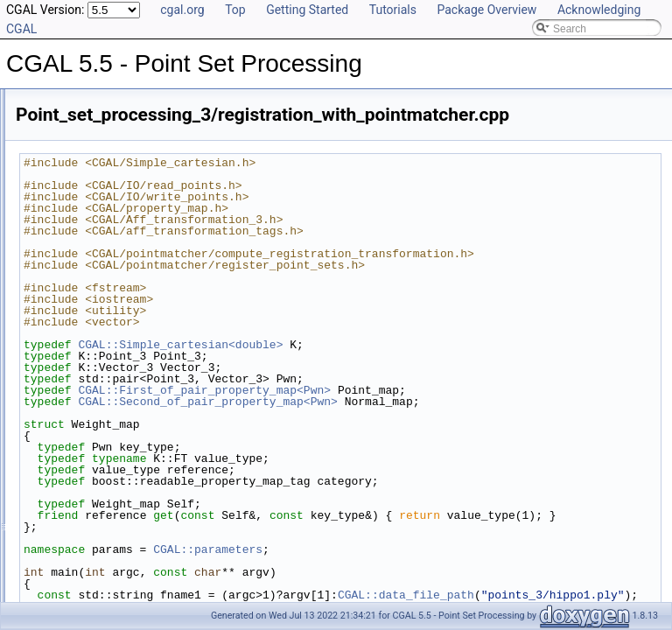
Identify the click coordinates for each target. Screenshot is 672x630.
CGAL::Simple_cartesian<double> (399, 367)
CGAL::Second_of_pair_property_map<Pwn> (426, 424)
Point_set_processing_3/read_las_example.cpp (154, 380)
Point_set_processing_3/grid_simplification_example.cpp (176, 264)
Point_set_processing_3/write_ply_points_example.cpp (171, 591)
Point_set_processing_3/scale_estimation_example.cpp (173, 534)
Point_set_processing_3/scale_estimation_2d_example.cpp (182, 514)
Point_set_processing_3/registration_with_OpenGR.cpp (173, 437)
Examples (53, 129)
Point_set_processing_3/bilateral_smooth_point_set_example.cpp (197, 168)
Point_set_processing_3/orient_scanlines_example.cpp (172, 360)
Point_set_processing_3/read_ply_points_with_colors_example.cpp (200, 399)
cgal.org (182, 10)
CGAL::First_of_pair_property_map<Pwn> (423, 413)
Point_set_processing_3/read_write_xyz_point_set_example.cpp (193, 418)
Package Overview (486, 10)
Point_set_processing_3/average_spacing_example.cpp (174, 149)
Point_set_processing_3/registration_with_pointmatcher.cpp (182, 476)
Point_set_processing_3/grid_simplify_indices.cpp (160, 283)
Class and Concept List (84, 110)
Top (235, 10)
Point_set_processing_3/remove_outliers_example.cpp (171, 495)
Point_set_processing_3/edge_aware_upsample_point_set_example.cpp (213, 226)
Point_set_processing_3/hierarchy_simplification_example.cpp (189, 303)
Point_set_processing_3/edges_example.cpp (148, 245)
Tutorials (393, 10)
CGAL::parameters (427, 584)
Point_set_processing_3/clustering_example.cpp (157, 206)
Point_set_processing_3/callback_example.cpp (153, 187)
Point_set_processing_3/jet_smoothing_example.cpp (167, 322)
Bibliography (59, 91)
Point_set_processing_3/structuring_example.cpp (158, 553)
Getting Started (307, 10)
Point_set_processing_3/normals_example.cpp (153, 341)
